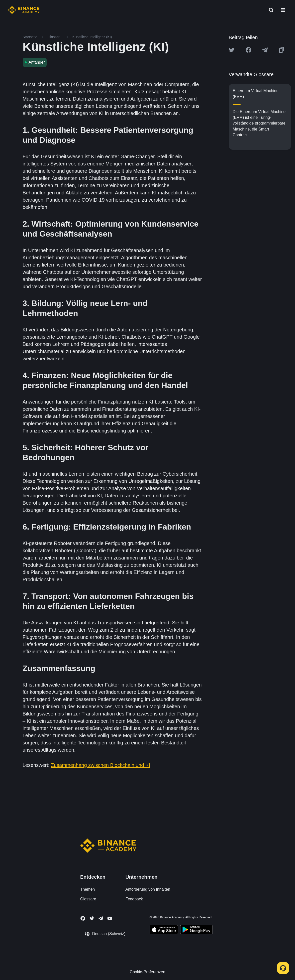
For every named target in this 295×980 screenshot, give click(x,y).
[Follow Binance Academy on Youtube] (110, 918)
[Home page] (24, 10)
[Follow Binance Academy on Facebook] (83, 918)
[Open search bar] (270, 10)
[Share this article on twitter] (232, 50)
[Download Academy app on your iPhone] (164, 930)
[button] (283, 10)
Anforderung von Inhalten (148, 889)
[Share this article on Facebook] (248, 50)
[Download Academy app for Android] (196, 930)
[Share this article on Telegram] (265, 50)
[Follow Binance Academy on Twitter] (92, 918)
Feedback (134, 899)
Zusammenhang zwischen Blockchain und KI (100, 765)
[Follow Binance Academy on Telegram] (101, 918)
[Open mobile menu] (283, 10)
